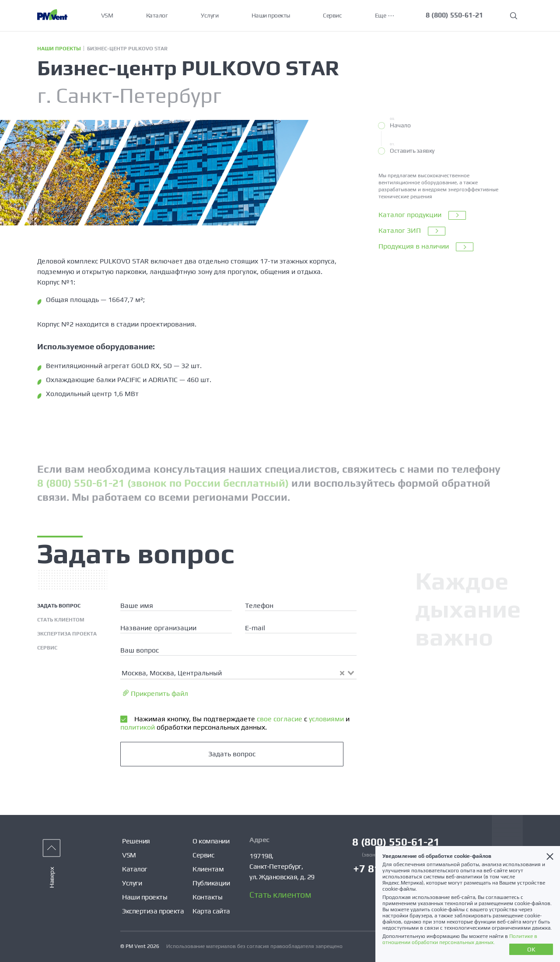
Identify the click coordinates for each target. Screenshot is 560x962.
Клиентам (208, 869)
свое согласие (279, 719)
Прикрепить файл (156, 693)
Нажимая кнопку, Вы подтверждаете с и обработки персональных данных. (235, 723)
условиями (325, 719)
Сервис (333, 15)
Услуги (210, 15)
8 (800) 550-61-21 (455, 15)
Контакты (207, 897)
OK (531, 949)
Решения (136, 841)
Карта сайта (211, 911)
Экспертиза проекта (153, 911)
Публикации (211, 883)
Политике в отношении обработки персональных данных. (460, 939)
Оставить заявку (412, 151)
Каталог (157, 15)
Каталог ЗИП (412, 231)
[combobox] (238, 672)
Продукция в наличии (426, 247)
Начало (400, 125)
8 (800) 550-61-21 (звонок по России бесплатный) (163, 483)
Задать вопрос (232, 754)
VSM (107, 15)
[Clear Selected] (342, 673)
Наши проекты (271, 15)
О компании (211, 841)
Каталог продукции (422, 215)
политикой (138, 727)
